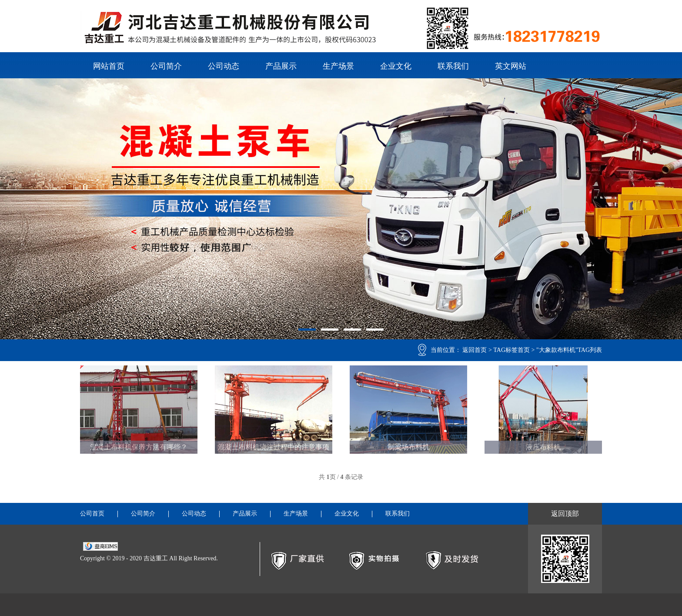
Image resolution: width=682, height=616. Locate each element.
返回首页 (475, 350)
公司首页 (92, 514)
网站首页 (109, 66)
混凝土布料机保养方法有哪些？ (139, 447)
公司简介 (166, 66)
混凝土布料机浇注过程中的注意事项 (274, 447)
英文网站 (511, 66)
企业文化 (396, 66)
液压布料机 (543, 447)
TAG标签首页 (512, 350)
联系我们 (453, 66)
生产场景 (338, 66)
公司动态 (224, 66)
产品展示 (281, 66)
